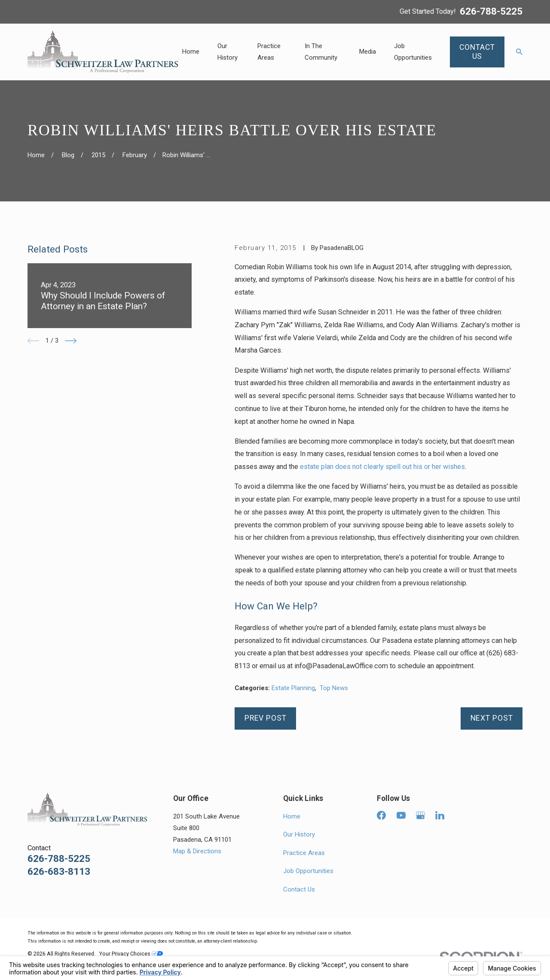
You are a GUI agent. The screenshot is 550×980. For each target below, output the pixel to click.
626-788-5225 (491, 12)
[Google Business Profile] (420, 815)
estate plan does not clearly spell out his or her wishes (382, 467)
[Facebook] (381, 815)
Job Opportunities (308, 871)
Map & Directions (197, 851)
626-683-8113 (59, 872)
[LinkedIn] (440, 815)
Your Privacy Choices (131, 954)
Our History (299, 834)
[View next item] (71, 341)
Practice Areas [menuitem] (269, 52)
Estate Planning (293, 688)
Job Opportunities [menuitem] (413, 52)
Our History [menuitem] (228, 52)
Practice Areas (304, 853)
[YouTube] (401, 815)
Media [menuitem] (368, 52)
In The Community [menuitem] (321, 52)
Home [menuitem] (191, 52)
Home (292, 816)
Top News (334, 688)
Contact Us (299, 889)
